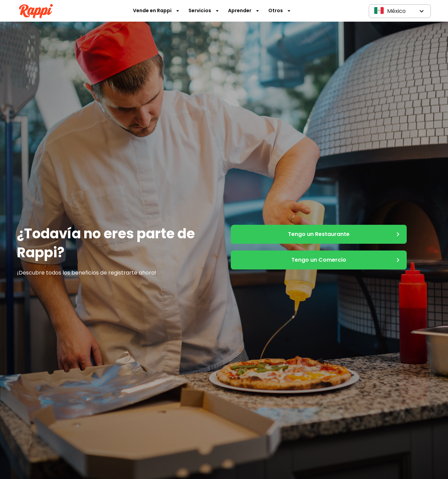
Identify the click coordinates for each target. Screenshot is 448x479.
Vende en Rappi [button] (156, 11)
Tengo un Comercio (319, 260)
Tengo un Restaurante (319, 234)
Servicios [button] (204, 11)
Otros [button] (280, 11)
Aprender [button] (244, 11)
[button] (400, 11)
